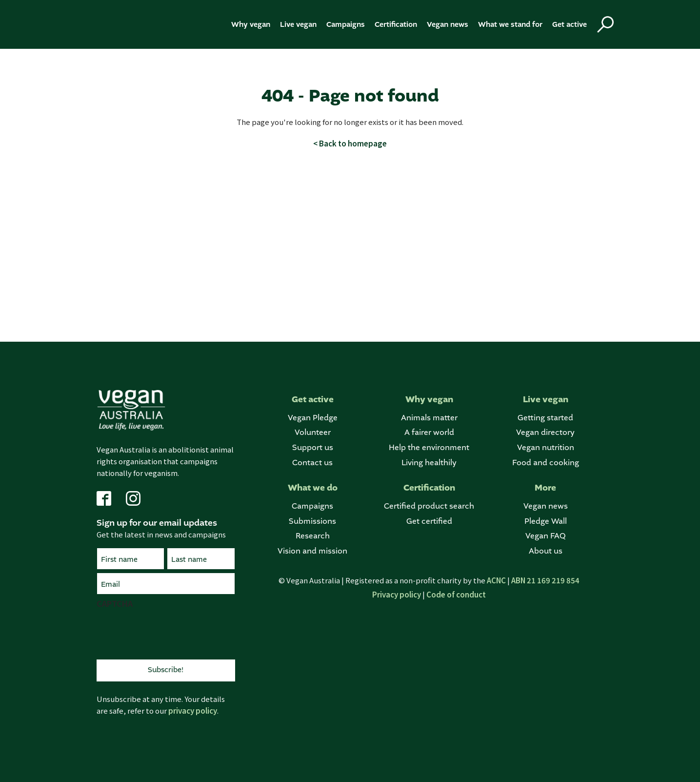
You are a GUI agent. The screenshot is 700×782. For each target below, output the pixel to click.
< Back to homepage (350, 143)
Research (313, 536)
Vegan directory (545, 433)
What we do (313, 488)
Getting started (545, 418)
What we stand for (510, 24)
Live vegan (298, 24)
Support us (313, 448)
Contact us (312, 463)
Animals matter (429, 418)
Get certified (429, 522)
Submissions (312, 522)
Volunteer (313, 433)
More (545, 488)
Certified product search (429, 506)
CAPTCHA (115, 603)
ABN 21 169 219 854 (545, 580)
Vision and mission (312, 551)
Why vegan (251, 24)
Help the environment (429, 448)
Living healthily (429, 463)
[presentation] (171, 633)
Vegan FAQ (545, 536)
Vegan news (448, 24)
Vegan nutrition (546, 448)
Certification (396, 24)
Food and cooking (546, 463)
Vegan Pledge (313, 418)
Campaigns (346, 24)
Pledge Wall (546, 522)
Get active (570, 24)
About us (546, 551)
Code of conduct (456, 594)
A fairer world (429, 433)
